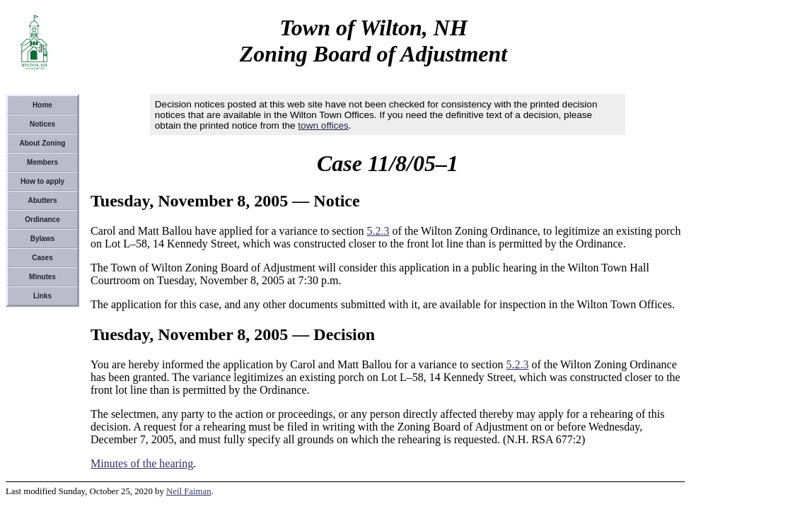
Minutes (42, 277)
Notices (42, 124)
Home (42, 105)
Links (42, 296)
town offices (323, 125)
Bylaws (42, 239)
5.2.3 (378, 231)
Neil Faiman (189, 491)
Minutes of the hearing (142, 463)
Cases (42, 258)
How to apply (42, 181)
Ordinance (42, 220)
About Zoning (43, 143)
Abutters (42, 200)
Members (42, 162)
